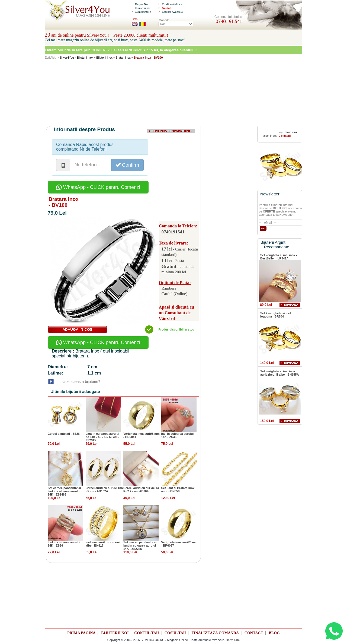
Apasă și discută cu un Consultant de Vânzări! (176, 313)
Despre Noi (142, 4)
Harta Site (233, 640)
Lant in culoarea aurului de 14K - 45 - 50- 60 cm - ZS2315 (103, 437)
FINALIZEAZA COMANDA (215, 633)
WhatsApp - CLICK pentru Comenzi (98, 187)
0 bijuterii (284, 136)
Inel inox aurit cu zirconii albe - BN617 (103, 544)
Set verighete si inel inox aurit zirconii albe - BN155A (279, 373)
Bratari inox (123, 58)
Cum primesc (143, 12)
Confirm (127, 165)
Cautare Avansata (172, 12)
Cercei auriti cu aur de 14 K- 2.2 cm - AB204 (141, 490)
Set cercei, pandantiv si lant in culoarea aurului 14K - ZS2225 (140, 545)
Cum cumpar (142, 8)
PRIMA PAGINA (81, 633)
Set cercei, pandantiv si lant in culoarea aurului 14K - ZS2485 (64, 491)
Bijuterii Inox (85, 58)
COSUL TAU (175, 633)
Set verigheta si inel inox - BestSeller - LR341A (279, 257)
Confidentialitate (172, 4)
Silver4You (67, 58)
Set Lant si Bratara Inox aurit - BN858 (178, 490)
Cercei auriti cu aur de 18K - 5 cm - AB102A (105, 490)
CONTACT (254, 633)
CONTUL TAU (147, 633)
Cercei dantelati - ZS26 (64, 434)
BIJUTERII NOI (115, 633)
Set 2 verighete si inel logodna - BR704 (276, 315)
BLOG (274, 633)
